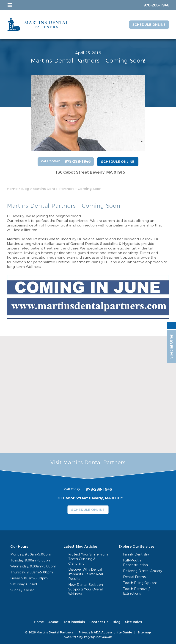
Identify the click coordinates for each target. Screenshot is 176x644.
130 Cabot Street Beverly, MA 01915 (90, 172)
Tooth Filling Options (140, 583)
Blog (25, 189)
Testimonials (74, 622)
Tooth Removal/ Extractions (136, 591)
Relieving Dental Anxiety (143, 571)
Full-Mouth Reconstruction (135, 563)
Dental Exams (134, 577)
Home (12, 189)
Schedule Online (149, 25)
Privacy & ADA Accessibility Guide (105, 632)
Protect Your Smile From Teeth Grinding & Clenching (88, 559)
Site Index (134, 622)
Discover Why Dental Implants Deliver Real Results (86, 574)
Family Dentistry (136, 554)
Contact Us (99, 622)
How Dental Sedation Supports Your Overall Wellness (86, 589)
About (54, 622)
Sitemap (144, 632)
